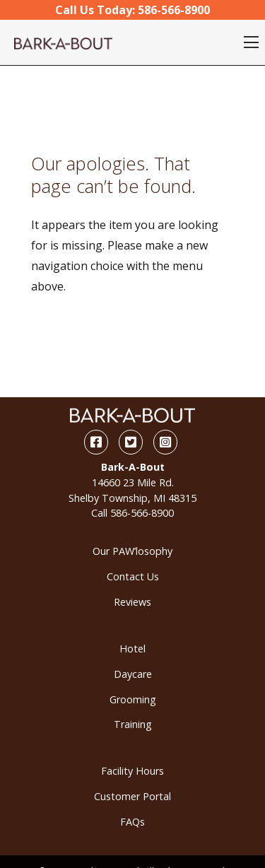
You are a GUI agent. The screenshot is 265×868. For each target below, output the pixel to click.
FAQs (132, 822)
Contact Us (133, 576)
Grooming (133, 699)
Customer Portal (132, 796)
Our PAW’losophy (132, 551)
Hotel (132, 649)
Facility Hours (132, 771)
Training (133, 724)
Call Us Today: (132, 10)
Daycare (133, 674)
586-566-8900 (142, 513)
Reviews (132, 602)
